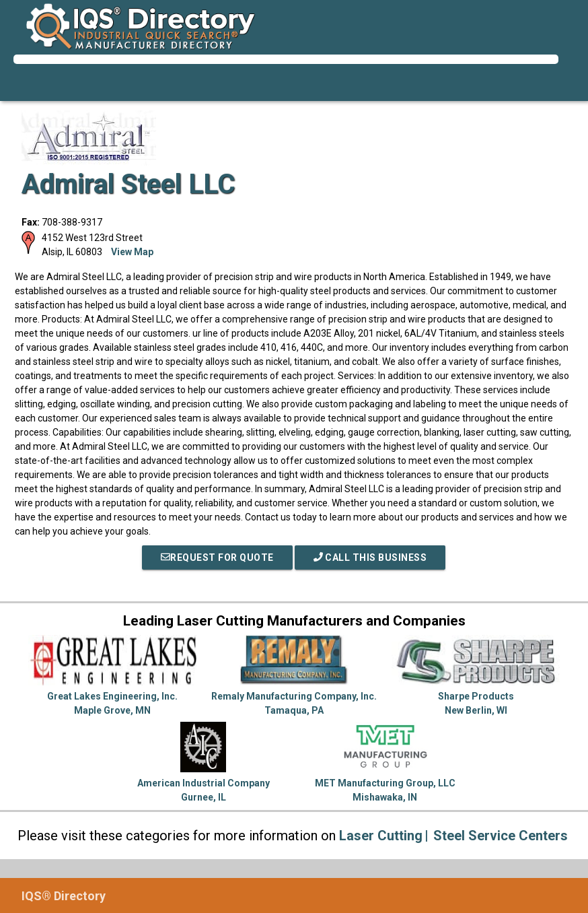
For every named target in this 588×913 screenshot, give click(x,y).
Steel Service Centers (501, 836)
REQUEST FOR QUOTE (217, 557)
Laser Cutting (381, 836)
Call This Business (370, 557)
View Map (132, 252)
